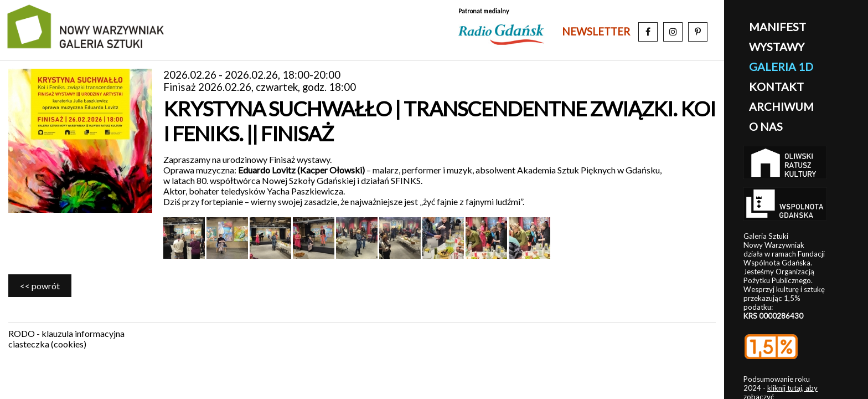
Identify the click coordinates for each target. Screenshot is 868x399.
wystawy (777, 47)
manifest (777, 27)
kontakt (776, 86)
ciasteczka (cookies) (47, 344)
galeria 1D (781, 66)
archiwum (781, 106)
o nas (766, 126)
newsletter (596, 32)
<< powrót (40, 286)
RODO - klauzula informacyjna (66, 333)
